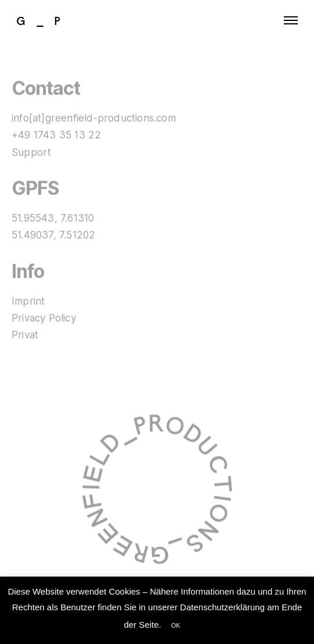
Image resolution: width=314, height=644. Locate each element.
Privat (25, 335)
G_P (44, 20)
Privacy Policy (44, 319)
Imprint (28, 301)
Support (31, 152)
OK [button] (176, 625)
